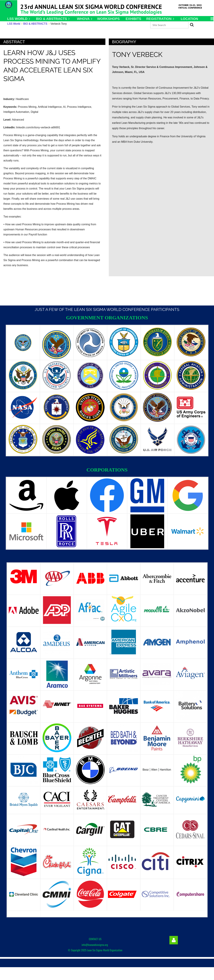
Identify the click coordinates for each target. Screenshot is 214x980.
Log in (174, 940)
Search (192, 25)
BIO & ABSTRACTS (35, 24)
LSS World (14, 24)
